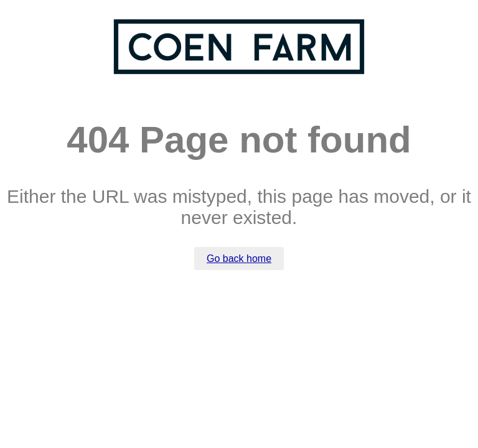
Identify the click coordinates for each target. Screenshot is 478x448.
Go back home (239, 259)
